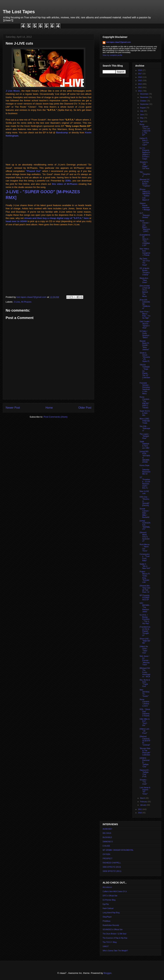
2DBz (68, 181)
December (144, 94)
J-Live (17, 302)
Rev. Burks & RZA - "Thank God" (145, 683)
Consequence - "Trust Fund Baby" (145, 557)
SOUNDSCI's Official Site (113, 930)
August (143, 108)
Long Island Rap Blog (111, 913)
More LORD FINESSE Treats (145, 421)
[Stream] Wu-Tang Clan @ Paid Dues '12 (145, 589)
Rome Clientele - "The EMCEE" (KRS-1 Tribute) (145, 402)
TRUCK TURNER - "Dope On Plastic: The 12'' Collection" (145, 372)
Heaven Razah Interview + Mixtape (145, 207)
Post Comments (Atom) (55, 417)
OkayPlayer (107, 917)
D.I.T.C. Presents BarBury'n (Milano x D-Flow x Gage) (145, 153)
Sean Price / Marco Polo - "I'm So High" (145, 315)
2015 (140, 81)
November (144, 97)
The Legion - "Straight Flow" (145, 436)
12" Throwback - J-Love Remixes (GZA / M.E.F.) (145, 483)
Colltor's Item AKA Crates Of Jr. (115, 891)
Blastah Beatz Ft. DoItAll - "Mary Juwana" (145, 345)
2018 (140, 70)
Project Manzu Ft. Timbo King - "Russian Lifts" (145, 577)
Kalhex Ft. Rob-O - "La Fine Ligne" (144, 142)
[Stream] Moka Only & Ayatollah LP (145, 537)
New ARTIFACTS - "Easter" (145, 693)
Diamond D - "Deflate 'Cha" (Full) (145, 773)
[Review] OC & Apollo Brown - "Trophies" (145, 183)
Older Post (85, 408)
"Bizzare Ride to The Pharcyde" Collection (145, 752)
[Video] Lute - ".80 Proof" (145, 731)
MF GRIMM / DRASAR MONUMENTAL (118, 850)
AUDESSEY (107, 829)
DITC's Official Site (110, 896)
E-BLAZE (106, 846)
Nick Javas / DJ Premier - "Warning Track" (145, 660)
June (142, 115)
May (142, 118)
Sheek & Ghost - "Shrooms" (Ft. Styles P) (145, 357)
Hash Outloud (108, 908)
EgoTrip (106, 904)
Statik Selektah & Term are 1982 (144, 445)
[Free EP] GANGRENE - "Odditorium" (145, 304)
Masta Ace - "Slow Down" (144, 280)
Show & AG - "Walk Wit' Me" (145, 641)
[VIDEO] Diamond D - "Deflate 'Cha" (145, 762)
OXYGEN (106, 854)
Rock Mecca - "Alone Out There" (145, 548)
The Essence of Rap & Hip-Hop (115, 938)
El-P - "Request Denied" (145, 215)
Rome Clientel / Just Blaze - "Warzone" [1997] (145, 226)
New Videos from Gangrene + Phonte (145, 252)
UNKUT (106, 946)
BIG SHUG (107, 833)
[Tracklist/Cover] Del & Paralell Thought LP (145, 631)
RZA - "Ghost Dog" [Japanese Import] (145, 713)
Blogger (107, 973)
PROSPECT (107, 859)
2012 (140, 91)
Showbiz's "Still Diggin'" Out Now (144, 165)
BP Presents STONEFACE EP (145, 598)
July (142, 111)
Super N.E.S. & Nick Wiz (145, 413)
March (143, 798)
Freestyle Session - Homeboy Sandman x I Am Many (145, 388)
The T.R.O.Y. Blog (110, 942)
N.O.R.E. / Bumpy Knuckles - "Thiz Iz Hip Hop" (145, 619)
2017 (140, 74)
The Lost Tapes (19, 12)
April (142, 121)
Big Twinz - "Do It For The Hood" (145, 262)
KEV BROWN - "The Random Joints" (145, 607)
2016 (140, 77)
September (145, 104)
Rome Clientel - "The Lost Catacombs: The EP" (145, 130)
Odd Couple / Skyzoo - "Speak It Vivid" (145, 325)
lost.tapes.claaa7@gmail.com (118, 42)
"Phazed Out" (34, 171)
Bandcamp (62, 133)
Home (49, 408)
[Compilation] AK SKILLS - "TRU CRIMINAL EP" (145, 240)
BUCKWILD (107, 837)
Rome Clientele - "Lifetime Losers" (145, 703)
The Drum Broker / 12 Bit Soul (114, 934)
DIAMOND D (108, 842)
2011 (140, 809)
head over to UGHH (16, 221)
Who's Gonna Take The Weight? (115, 951)
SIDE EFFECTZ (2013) (112, 867)
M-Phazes (26, 302)
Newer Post (13, 408)
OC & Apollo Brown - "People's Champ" (145, 272)
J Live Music (13, 91)
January (143, 805)
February (144, 802)
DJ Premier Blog (109, 900)
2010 (140, 813)
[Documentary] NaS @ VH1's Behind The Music (145, 291)
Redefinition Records (111, 925)
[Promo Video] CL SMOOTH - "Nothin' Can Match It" (145, 195)
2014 (140, 84)
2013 (140, 87)
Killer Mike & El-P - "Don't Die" (145, 722)
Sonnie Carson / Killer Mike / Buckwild (144, 513)
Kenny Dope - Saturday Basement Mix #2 (145, 470)
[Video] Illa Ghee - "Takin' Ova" (144, 650)
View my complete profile (112, 55)
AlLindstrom (107, 887)
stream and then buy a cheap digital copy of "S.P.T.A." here (56, 218)
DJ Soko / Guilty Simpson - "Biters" (145, 334)
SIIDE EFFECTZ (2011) (112, 871)
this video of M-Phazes (65, 184)
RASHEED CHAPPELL (112, 863)
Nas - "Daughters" (145, 174)
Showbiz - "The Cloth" (144, 782)
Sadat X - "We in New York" (145, 566)
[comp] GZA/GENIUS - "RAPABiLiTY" (145, 525)
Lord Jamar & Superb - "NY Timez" (145, 791)
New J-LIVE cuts (144, 492)
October (143, 101)
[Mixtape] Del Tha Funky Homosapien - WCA (145, 672)
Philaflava (106, 921)
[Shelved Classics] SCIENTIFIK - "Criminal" (145, 741)
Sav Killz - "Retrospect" (145, 428)
